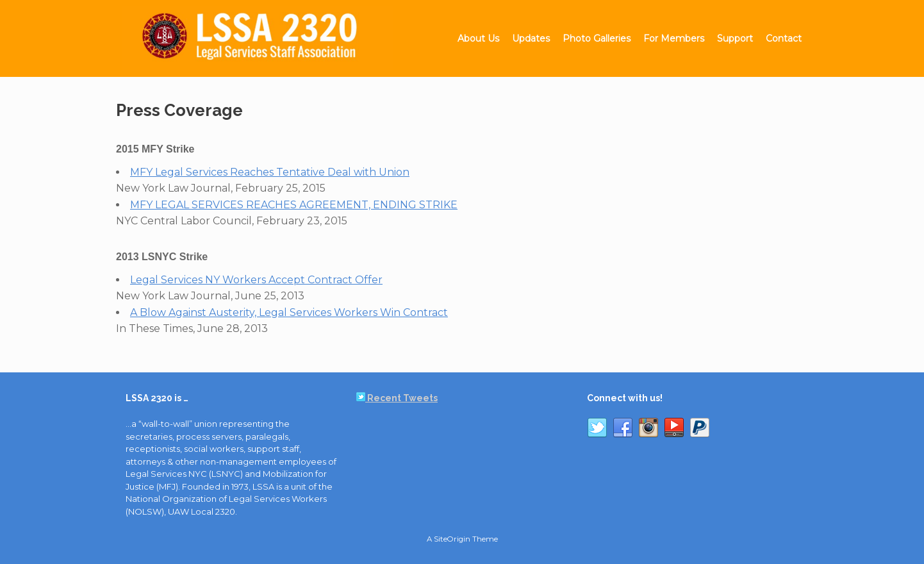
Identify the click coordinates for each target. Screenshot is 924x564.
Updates (531, 38)
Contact (784, 38)
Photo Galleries (597, 38)
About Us (478, 38)
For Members (674, 38)
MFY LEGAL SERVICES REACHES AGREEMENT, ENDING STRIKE (294, 205)
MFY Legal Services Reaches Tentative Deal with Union (270, 172)
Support (735, 38)
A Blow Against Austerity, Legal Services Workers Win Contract (289, 312)
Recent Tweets (397, 398)
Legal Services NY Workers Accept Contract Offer (256, 280)
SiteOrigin (452, 539)
